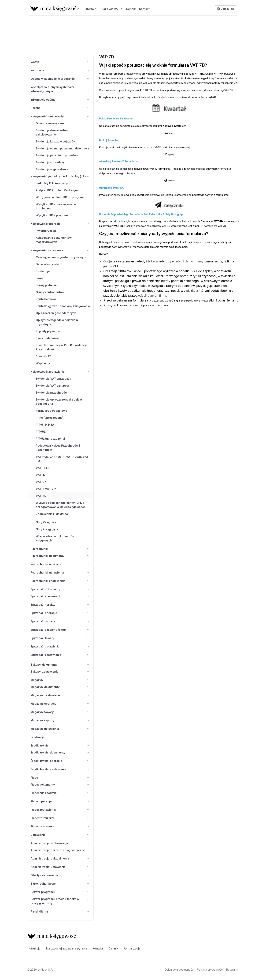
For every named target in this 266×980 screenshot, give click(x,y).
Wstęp (60, 62)
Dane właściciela (47, 264)
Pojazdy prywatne (48, 331)
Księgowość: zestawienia (60, 372)
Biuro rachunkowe (60, 884)
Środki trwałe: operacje (60, 761)
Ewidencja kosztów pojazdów (56, 141)
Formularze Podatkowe (51, 411)
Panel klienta (60, 911)
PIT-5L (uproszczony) (50, 439)
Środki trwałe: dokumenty (60, 752)
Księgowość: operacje (60, 224)
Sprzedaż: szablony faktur (60, 630)
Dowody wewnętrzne (50, 123)
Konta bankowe (46, 299)
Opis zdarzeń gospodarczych (56, 313)
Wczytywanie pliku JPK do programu (61, 197)
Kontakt (144, 9)
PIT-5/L (41, 432)
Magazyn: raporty (60, 720)
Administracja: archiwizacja (60, 843)
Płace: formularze (60, 818)
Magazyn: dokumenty (60, 687)
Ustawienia (60, 835)
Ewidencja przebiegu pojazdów (57, 155)
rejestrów (134, 90)
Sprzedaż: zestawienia (60, 655)
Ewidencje (43, 271)
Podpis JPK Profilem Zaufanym (57, 190)
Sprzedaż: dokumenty (60, 589)
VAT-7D (41, 496)
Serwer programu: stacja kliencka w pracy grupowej (60, 901)
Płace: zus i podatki (60, 793)
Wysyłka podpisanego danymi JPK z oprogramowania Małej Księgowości (60, 505)
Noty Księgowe (46, 522)
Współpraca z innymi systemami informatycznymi (60, 89)
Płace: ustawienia (60, 826)
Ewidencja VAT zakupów (52, 386)
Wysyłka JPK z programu (53, 215)
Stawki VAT (43, 356)
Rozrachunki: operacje (60, 564)
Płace (60, 778)
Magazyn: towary (60, 712)
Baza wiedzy (112, 9)
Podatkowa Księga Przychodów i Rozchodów (58, 448)
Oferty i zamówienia (60, 875)
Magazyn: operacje (60, 704)
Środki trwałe (60, 745)
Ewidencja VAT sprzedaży (53, 379)
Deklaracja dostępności (179, 970)
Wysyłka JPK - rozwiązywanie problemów (56, 206)
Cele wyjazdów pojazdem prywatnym (61, 257)
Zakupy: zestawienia (60, 672)
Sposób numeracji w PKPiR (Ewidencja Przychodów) (62, 347)
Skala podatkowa (47, 338)
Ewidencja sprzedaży (50, 162)
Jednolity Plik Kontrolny (52, 183)
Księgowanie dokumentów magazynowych (54, 240)
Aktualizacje (132, 948)
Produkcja (60, 737)
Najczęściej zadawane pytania (66, 948)
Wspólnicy (43, 363)
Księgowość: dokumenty (60, 116)
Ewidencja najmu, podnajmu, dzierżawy (62, 148)
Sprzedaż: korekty (60, 605)
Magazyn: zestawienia (60, 695)
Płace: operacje (60, 801)
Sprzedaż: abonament (60, 596)
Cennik (131, 9)
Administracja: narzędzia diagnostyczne (60, 850)
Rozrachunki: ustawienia (60, 572)
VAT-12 (41, 475)
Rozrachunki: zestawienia (60, 581)
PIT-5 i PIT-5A (45, 425)
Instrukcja (60, 70)
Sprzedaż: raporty (60, 621)
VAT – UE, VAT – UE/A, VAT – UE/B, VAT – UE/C (62, 459)
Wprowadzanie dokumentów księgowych (55, 538)
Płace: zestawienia (60, 810)
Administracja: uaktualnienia (60, 858)
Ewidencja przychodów (52, 393)
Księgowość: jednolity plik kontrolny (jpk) (60, 176)
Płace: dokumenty (60, 785)
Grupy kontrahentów (50, 292)
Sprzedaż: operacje (60, 613)
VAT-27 (41, 482)
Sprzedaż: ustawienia (60, 646)
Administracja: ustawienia (60, 867)
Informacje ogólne (60, 100)
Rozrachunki (60, 549)
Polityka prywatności (210, 970)
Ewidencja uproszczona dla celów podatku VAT (59, 402)
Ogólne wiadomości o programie (60, 79)
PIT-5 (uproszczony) (50, 418)
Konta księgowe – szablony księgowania (63, 306)
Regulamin (233, 970)
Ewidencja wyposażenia (52, 169)
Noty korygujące (47, 529)
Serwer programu (60, 892)
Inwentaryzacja (46, 231)
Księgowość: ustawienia (60, 250)
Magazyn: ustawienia (60, 729)
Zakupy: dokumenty (60, 665)
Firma (40, 278)
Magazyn (60, 680)
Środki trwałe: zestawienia (60, 769)
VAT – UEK (43, 468)
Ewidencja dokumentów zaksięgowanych (52, 132)
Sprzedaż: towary (60, 638)
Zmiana (60, 108)
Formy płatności (47, 285)
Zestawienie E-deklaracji (53, 514)
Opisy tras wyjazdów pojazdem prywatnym (57, 322)
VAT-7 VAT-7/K (46, 489)
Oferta (91, 9)
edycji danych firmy (189, 261)
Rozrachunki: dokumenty (60, 556)
